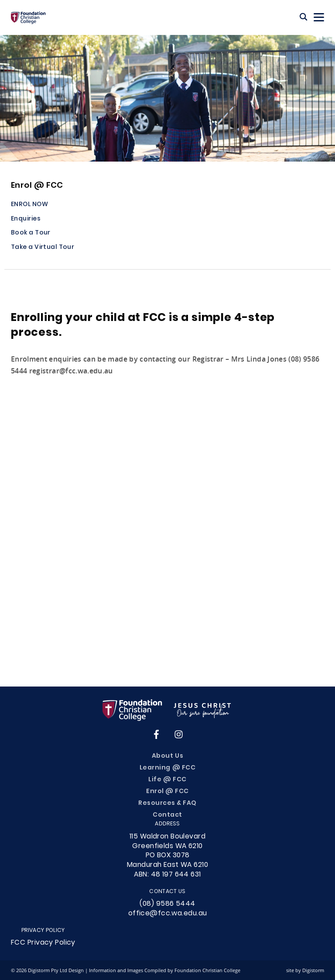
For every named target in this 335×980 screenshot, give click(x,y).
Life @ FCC (167, 780)
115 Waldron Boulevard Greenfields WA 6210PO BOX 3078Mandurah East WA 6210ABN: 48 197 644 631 (167, 856)
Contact (167, 815)
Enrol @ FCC (167, 792)
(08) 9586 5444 (167, 904)
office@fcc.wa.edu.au (168, 914)
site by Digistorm (305, 970)
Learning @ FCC (167, 768)
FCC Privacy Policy (43, 943)
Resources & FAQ (167, 803)
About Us (167, 756)
